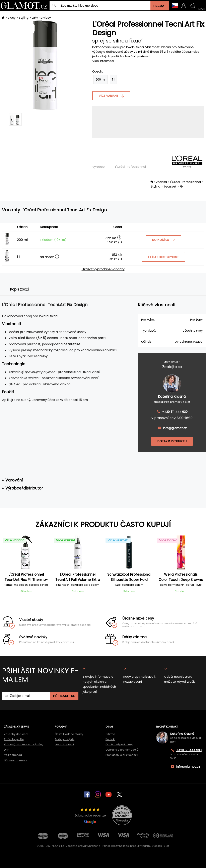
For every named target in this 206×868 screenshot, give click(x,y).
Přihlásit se (64, 696)
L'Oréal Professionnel (130, 167)
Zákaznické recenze (90, 816)
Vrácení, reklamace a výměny (24, 744)
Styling (24, 18)
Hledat (160, 6)
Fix (181, 186)
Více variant (111, 96)
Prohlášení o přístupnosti (122, 755)
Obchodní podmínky (119, 744)
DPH (7, 750)
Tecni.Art (170, 186)
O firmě (110, 734)
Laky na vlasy (41, 18)
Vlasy (12, 18)
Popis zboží (19, 289)
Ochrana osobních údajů (122, 750)
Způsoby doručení (16, 734)
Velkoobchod (13, 755)
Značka (161, 182)
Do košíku (163, 240)
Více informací (103, 61)
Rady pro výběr (65, 739)
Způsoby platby (14, 739)
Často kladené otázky (69, 734)
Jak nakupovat (64, 744)
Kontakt (110, 739)
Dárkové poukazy (15, 760)
